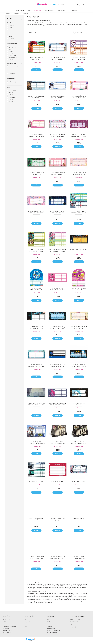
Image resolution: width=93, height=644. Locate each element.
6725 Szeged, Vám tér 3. (75, 621)
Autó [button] (11, 51)
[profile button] (83, 4)
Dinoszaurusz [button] (13, 59)
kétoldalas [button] (13, 84)
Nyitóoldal (5, 623)
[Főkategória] (8, 15)
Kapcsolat (49, 628)
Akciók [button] (11, 29)
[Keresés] (69, 4)
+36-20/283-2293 (74, 623)
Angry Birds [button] (13, 49)
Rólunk (49, 621)
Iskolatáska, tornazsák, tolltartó (9, 628)
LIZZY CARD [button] (13, 99)
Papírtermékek (25, 15)
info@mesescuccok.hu (74, 626)
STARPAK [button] (12, 103)
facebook (70, 628)
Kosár (26, 628)
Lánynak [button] (12, 40)
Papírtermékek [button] (13, 67)
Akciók (29, 10)
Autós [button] (11, 53)
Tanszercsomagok (6, 630)
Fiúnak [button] (12, 38)
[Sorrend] (81, 34)
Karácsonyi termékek (7, 634)
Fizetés (49, 626)
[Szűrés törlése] (21, 20)
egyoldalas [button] (12, 82)
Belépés (27, 621)
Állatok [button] (12, 47)
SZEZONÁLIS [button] (62, 10)
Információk (73, 10)
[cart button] (87, 4)
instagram (73, 628)
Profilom (27, 626)
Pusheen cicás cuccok (7, 632)
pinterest (76, 628)
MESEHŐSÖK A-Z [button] (49, 10)
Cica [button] (11, 55)
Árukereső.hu (30, 642)
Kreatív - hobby (6, 626)
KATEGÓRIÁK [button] (37, 10)
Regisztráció (28, 623)
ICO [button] (11, 97)
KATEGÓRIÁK (16, 15)
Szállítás (49, 623)
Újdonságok (20, 10)
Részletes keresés (6, 621)
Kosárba (36, 71)
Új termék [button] (11, 27)
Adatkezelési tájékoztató (52, 634)
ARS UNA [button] (12, 92)
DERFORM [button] (12, 94)
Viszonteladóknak (51, 630)
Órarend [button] (12, 75)
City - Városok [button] (13, 57)
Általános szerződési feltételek (54, 632)
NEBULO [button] (12, 101)
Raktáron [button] (11, 31)
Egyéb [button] (11, 61)
